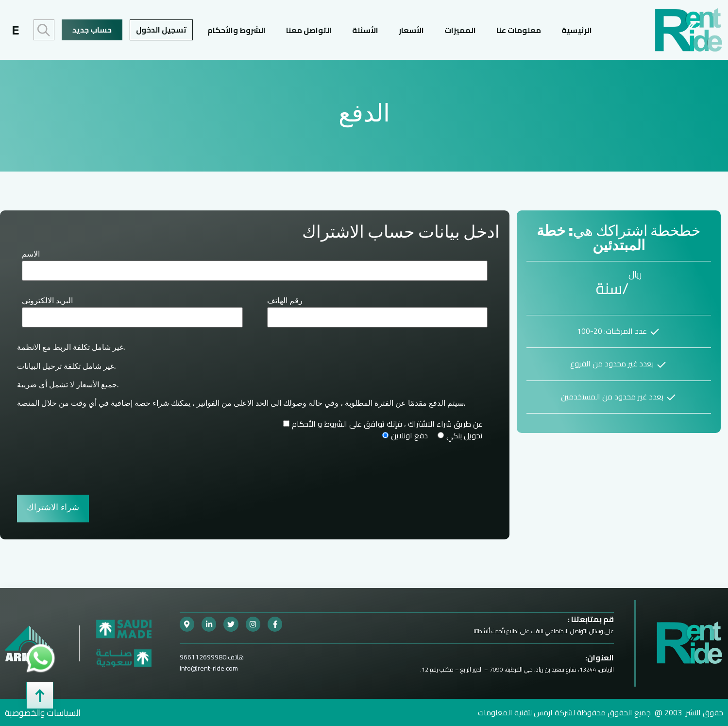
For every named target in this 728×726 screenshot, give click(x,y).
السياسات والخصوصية (43, 712)
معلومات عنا (519, 30)
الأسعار (411, 30)
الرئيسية (577, 30)
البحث (44, 30)
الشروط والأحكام (237, 30)
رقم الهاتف (285, 301)
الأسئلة (365, 30)
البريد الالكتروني (47, 301)
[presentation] (91, 466)
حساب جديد (92, 30)
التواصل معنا (309, 30)
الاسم (31, 255)
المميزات (460, 30)
